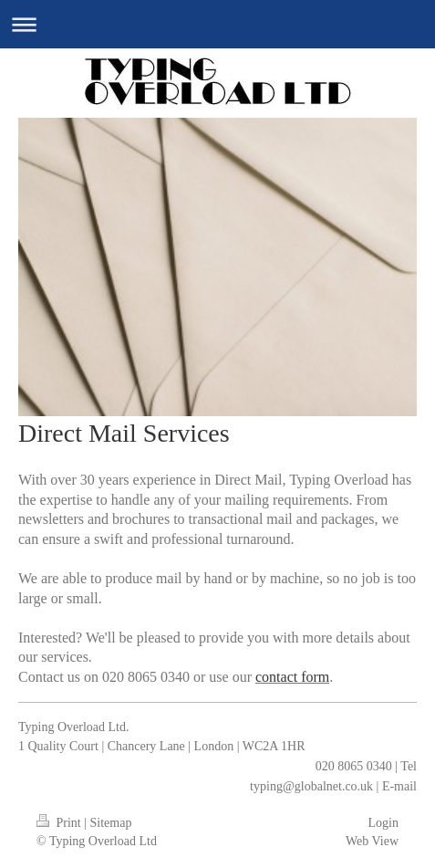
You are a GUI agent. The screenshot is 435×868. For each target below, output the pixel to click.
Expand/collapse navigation (217, 24)
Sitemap (111, 823)
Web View (372, 841)
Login (383, 823)
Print (60, 823)
